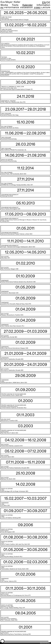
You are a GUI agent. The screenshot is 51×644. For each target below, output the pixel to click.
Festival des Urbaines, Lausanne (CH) (12, 446)
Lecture (46, 7)
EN (44, 3)
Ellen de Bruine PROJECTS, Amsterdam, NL (14, 150)
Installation (26, 7)
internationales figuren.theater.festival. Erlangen (15, 20)
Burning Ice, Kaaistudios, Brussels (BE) (12, 359)
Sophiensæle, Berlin (7, 32)
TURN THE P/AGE (6, 17)
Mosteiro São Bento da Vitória (10, 128)
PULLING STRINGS (7, 173)
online (3, 47)
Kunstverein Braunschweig (9, 139)
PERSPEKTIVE (6, 71)
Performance (12, 7)
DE (48, 3)
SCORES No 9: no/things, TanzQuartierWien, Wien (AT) (17, 185)
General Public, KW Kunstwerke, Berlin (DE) (14, 174)
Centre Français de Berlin (8, 60)
